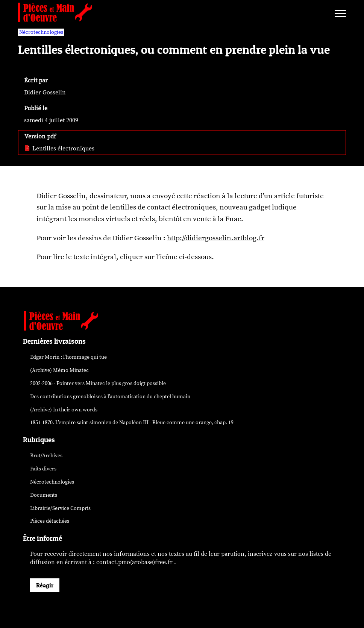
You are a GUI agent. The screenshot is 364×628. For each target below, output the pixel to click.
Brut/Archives (46, 456)
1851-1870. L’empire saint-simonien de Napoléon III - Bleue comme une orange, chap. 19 (132, 422)
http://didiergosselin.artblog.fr (216, 238)
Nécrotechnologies (52, 482)
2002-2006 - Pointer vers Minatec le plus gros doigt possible (98, 383)
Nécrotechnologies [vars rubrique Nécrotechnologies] (41, 32)
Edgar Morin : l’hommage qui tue (68, 357)
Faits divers (43, 469)
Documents (44, 495)
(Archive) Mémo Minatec (59, 370)
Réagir (45, 585)
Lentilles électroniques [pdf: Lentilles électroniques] (59, 149)
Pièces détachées (50, 521)
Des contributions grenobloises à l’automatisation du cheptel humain (110, 397)
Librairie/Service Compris (60, 508)
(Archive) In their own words (64, 410)
